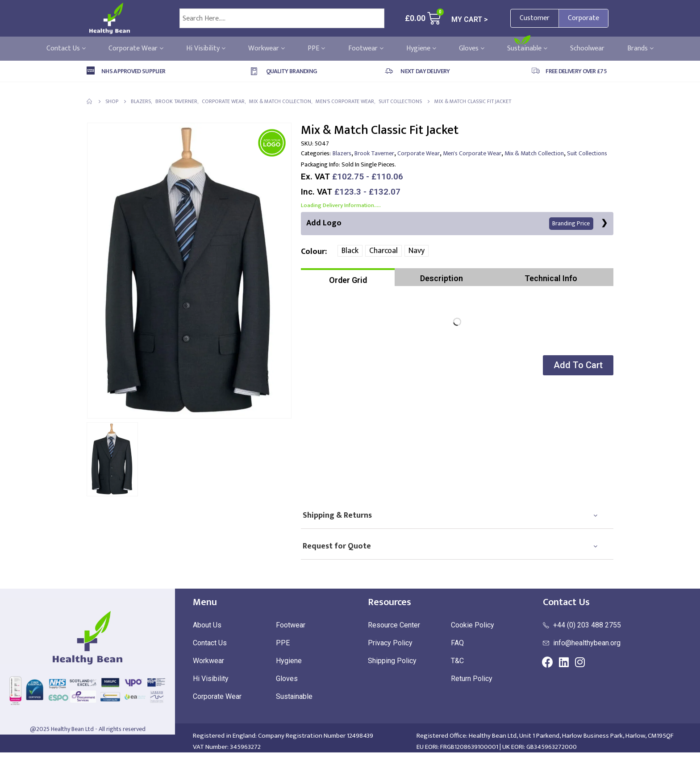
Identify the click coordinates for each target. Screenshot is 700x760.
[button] (577, 366)
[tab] (348, 278)
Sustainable (527, 49)
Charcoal (383, 251)
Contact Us (66, 49)
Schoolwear (587, 49)
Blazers (342, 153)
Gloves (472, 49)
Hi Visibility (206, 49)
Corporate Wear (136, 49)
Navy (417, 251)
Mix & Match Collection (534, 153)
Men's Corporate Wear (472, 153)
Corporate (583, 18)
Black (350, 251)
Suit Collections (587, 153)
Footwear (366, 49)
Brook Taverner (374, 153)
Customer (535, 18)
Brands (640, 49)
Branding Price (571, 224)
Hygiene (421, 49)
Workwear (267, 49)
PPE (316, 49)
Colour (313, 252)
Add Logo (450, 223)
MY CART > (470, 19)
